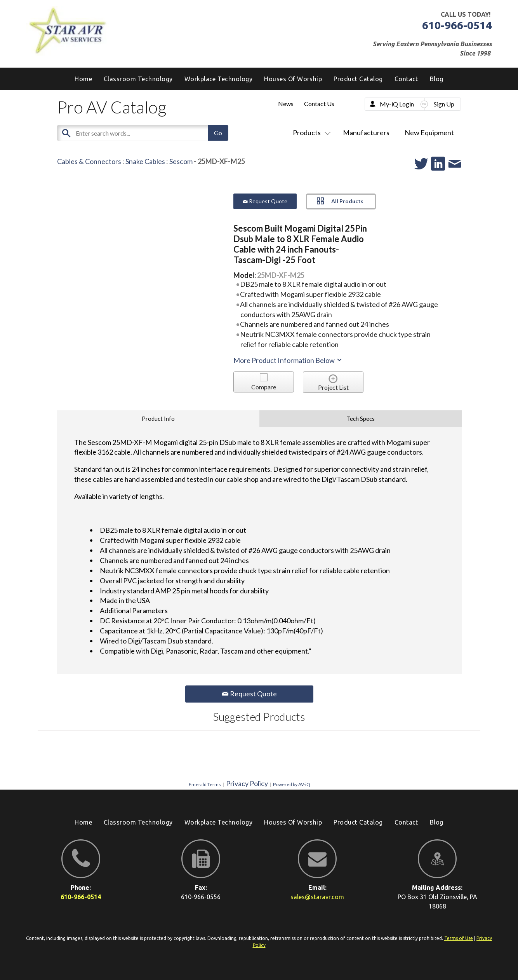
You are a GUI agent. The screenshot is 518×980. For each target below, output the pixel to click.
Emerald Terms (205, 784)
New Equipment (429, 133)
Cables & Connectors (89, 161)
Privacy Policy (247, 783)
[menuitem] (437, 79)
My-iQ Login (397, 104)
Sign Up (444, 104)
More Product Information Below (288, 360)
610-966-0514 (457, 25)
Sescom (181, 161)
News (286, 104)
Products (310, 133)
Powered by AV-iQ (292, 784)
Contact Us (319, 104)
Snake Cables (145, 161)
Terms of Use (459, 938)
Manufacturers (366, 133)
